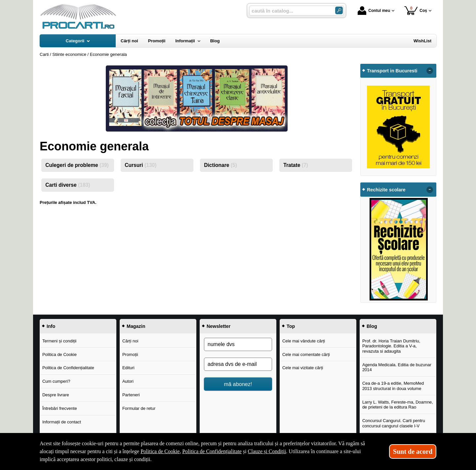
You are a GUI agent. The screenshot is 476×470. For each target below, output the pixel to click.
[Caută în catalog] (339, 10)
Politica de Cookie (59, 354)
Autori (128, 381)
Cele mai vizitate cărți (303, 368)
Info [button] (51, 326)
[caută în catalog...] (290, 11)
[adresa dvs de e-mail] (238, 364)
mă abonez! (238, 384)
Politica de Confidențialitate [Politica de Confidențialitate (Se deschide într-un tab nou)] (212, 451)
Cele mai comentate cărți (306, 354)
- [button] (430, 71)
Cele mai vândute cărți (304, 341)
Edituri (128, 368)
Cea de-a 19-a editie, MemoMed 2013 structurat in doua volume (393, 386)
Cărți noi (130, 341)
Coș (416, 10)
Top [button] (291, 326)
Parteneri (131, 395)
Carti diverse (68, 185)
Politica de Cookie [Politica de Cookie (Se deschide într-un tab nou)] (160, 451)
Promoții (130, 354)
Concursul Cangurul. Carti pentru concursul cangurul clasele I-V (394, 423)
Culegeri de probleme (77, 165)
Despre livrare (56, 395)
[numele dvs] (238, 344)
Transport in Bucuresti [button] (392, 71)
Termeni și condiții (59, 341)
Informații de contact (62, 422)
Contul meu (374, 11)
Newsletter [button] (218, 326)
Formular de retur (139, 408)
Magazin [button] (136, 326)
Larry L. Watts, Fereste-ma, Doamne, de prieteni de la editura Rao (398, 405)
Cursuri (140, 165)
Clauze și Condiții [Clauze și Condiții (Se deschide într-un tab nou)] (267, 451)
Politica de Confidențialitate (68, 368)
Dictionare (220, 165)
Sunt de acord (413, 451)
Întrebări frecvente (60, 408)
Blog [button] (372, 326)
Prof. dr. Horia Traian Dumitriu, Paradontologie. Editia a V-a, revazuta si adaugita (391, 346)
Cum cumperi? (56, 381)
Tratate (296, 165)
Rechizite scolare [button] (386, 190)
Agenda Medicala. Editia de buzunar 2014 (397, 367)
